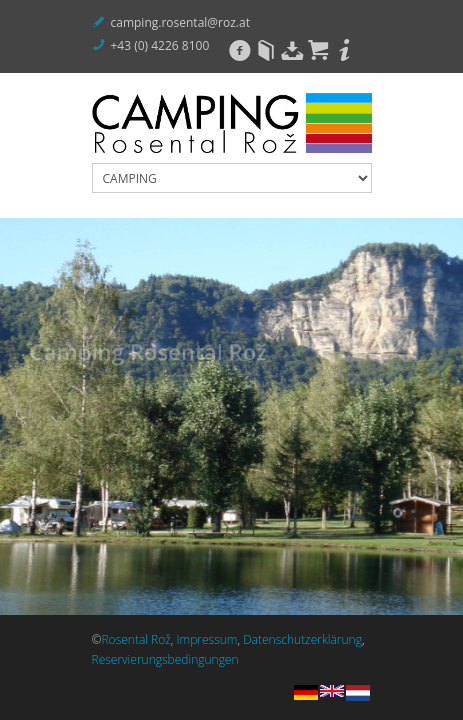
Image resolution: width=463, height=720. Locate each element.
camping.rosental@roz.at (180, 22)
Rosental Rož (135, 639)
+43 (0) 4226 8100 (160, 45)
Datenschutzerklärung (302, 639)
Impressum (207, 639)
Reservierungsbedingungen (165, 659)
